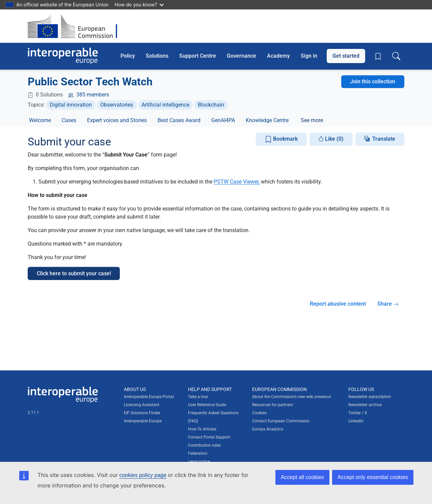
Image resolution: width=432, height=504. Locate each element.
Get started (346, 56)
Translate (384, 139)
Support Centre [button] (198, 56)
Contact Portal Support (209, 437)
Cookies (259, 413)
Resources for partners (273, 405)
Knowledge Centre (267, 120)
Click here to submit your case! (74, 273)
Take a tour (198, 397)
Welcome (40, 120)
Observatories (117, 105)
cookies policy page (143, 475)
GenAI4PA (223, 120)
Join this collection (373, 81)
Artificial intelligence (165, 105)
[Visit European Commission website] (76, 26)
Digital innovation (71, 105)
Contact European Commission (281, 421)
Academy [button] (278, 56)
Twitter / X (358, 413)
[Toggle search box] (396, 56)
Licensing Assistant (142, 405)
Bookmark (281, 139)
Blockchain (211, 105)
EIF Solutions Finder (142, 413)
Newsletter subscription (370, 397)
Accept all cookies (302, 477)
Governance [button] (241, 56)
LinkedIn (356, 421)
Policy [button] (128, 56)
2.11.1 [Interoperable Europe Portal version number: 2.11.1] (33, 413)
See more (312, 120)
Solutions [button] (157, 56)
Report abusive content (338, 304)
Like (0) (331, 139)
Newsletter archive (365, 405)
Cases (69, 120)
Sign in (309, 56)
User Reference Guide (207, 405)
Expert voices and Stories (117, 120)
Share (388, 304)
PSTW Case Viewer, (237, 182)
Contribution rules (204, 445)
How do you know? (139, 5)
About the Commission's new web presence (291, 397)
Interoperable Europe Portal (149, 397)
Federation (198, 453)
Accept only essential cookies (373, 477)
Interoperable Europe (143, 421)
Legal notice (199, 461)
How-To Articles (202, 429)
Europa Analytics (268, 429)
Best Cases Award (179, 120)
